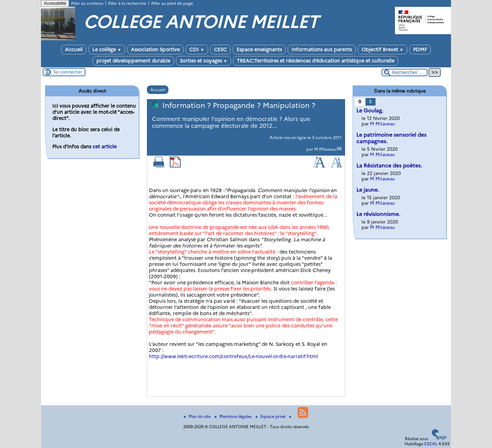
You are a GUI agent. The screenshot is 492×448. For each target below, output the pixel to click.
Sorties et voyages (204, 61)
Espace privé (271, 416)
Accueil (74, 50)
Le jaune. (368, 190)
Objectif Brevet (382, 50)
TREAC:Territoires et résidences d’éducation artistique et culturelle (316, 61)
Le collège (107, 50)
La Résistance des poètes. (389, 166)
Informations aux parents (322, 50)
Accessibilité (55, 3)
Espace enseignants (259, 50)
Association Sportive (155, 50)
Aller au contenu (87, 3)
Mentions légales (234, 416)
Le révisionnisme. (378, 214)
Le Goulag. (370, 111)
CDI (197, 50)
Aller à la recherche (127, 3)
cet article (105, 147)
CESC (220, 50)
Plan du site (198, 416)
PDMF (420, 50)
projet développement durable (133, 61)
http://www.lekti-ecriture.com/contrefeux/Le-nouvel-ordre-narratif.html (234, 356)
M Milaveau (325, 149)
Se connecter (68, 72)
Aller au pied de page (172, 3)
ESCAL (431, 444)
